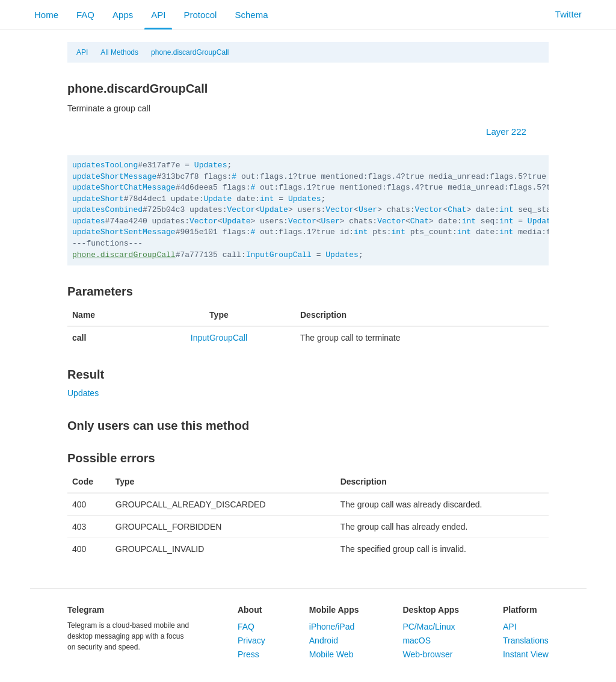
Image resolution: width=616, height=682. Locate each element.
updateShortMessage (114, 177)
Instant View (526, 654)
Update (217, 199)
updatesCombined (107, 210)
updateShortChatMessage (124, 188)
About (250, 610)
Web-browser (427, 654)
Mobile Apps (334, 610)
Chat (457, 210)
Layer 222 (512, 132)
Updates (211, 165)
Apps (123, 15)
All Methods (119, 52)
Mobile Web (331, 654)
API (158, 15)
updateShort (98, 199)
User (368, 210)
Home (46, 15)
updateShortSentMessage (124, 232)
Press (248, 654)
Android (324, 640)
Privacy (251, 640)
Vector (241, 210)
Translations (526, 640)
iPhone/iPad (332, 627)
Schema (251, 15)
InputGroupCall (279, 255)
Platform (520, 610)
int (267, 199)
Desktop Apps (431, 610)
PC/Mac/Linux (429, 627)
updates (89, 221)
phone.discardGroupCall (190, 52)
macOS (417, 640)
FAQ (85, 15)
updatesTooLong (105, 165)
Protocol (200, 15)
